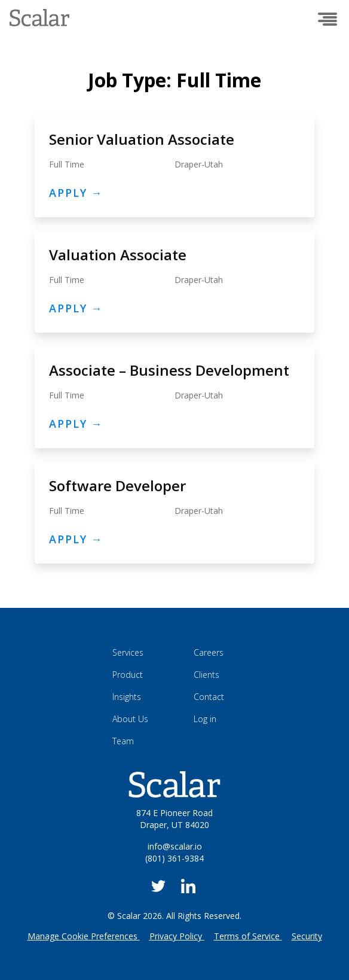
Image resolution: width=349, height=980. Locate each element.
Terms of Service (247, 936)
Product (128, 675)
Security (307, 936)
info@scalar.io (175, 846)
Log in (205, 719)
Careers (209, 652)
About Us (130, 719)
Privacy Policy (176, 936)
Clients (206, 675)
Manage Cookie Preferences (82, 936)
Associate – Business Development (169, 370)
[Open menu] (327, 19)
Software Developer (117, 486)
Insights (127, 697)
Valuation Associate (118, 255)
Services (128, 652)
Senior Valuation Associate (142, 139)
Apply (76, 193)
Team (123, 741)
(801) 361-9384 (174, 858)
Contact (209, 697)
